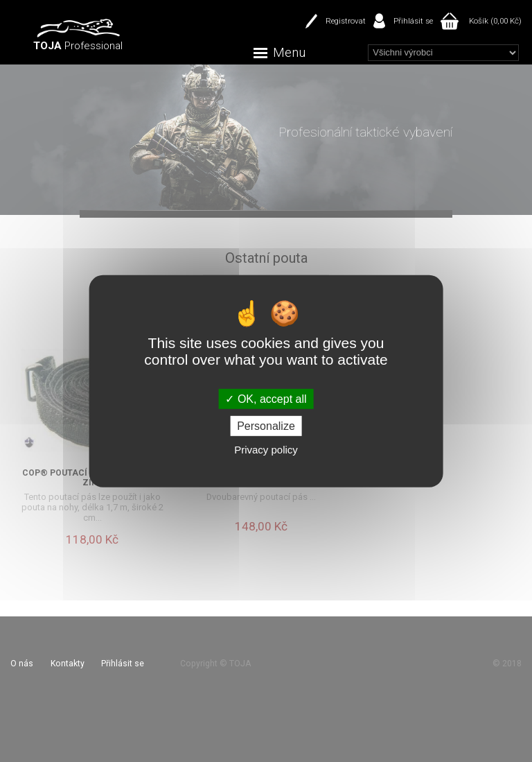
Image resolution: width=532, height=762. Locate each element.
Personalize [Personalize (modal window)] (266, 426)
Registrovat (346, 21)
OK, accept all (266, 398)
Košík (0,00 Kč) (495, 21)
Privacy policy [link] (266, 450)
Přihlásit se (413, 21)
